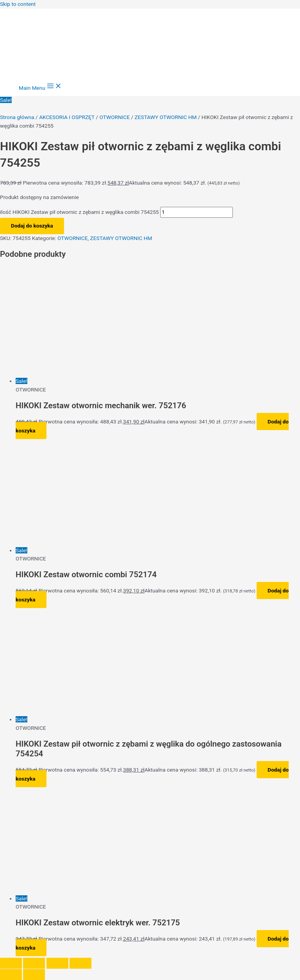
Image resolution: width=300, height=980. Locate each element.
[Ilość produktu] (196, 212)
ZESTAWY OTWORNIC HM (166, 117)
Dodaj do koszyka (32, 226)
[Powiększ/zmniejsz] (11, 963)
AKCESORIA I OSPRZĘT (67, 117)
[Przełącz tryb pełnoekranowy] (34, 963)
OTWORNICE (115, 117)
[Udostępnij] (57, 963)
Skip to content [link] (18, 4)
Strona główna (17, 117)
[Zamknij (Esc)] (80, 963)
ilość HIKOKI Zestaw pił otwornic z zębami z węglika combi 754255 (79, 212)
